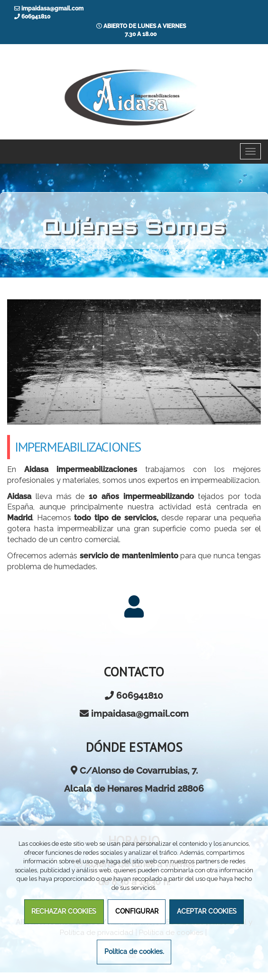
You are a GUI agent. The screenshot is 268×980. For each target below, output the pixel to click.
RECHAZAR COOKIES (64, 911)
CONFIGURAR (137, 911)
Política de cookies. (134, 951)
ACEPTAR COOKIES (207, 911)
